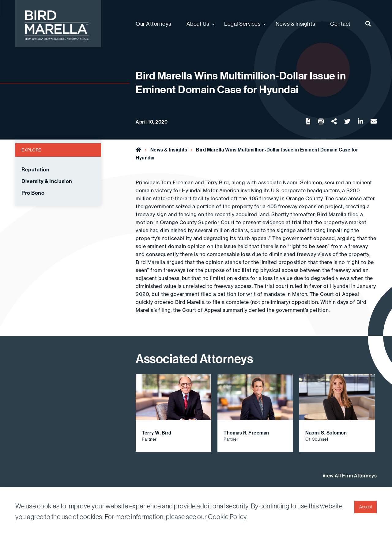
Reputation (35, 170)
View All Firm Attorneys (350, 476)
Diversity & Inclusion (47, 181)
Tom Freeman (177, 182)
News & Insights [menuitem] (296, 24)
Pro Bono (33, 193)
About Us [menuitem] (198, 24)
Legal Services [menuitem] (242, 24)
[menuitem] (368, 24)
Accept (366, 507)
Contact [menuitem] (340, 24)
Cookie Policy (227, 517)
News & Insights (169, 150)
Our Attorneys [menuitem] (154, 24)
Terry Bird (217, 182)
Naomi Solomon (303, 182)
